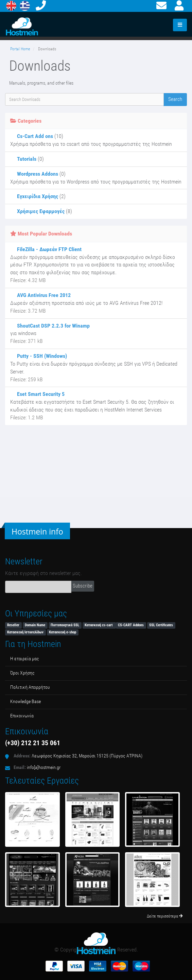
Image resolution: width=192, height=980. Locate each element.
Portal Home (20, 49)
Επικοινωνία (22, 716)
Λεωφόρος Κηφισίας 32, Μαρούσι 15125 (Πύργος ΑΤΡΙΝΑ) (87, 756)
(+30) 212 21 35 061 (33, 743)
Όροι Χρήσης (22, 673)
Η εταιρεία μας (25, 659)
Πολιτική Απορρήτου (30, 687)
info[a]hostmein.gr (44, 767)
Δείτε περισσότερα (165, 916)
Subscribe (83, 586)
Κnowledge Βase (25, 702)
